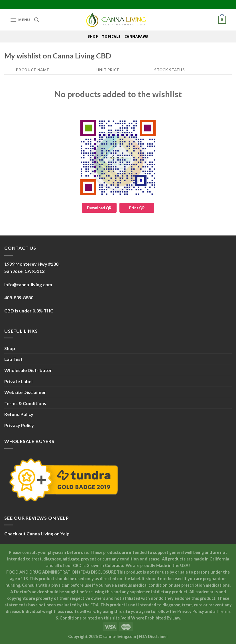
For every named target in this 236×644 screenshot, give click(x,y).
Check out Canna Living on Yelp (37, 534)
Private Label (18, 381)
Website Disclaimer (25, 392)
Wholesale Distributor (28, 370)
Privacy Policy (19, 425)
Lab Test (13, 359)
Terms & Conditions (25, 403)
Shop (10, 348)
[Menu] (20, 20)
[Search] (36, 20)
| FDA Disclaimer (152, 636)
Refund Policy (19, 414)
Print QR (137, 208)
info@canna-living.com (28, 284)
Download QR (99, 208)
